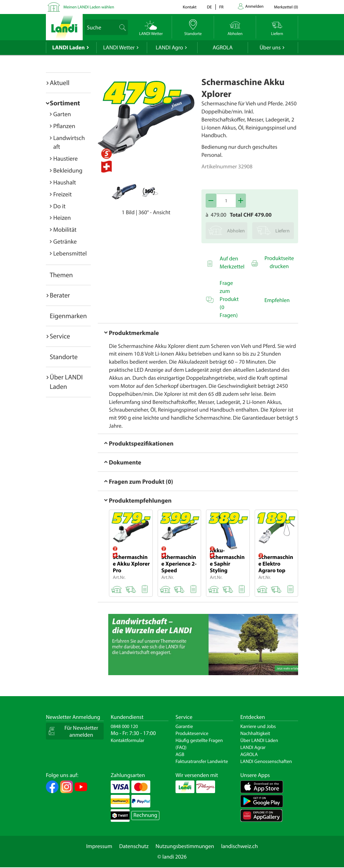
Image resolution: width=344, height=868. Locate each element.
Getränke (65, 241)
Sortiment (65, 103)
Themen (61, 275)
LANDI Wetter (119, 48)
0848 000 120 (124, 726)
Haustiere (66, 158)
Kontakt (190, 7)
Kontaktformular (128, 740)
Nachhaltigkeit (255, 733)
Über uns (270, 48)
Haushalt (65, 182)
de (209, 7)
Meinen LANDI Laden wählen (89, 7)
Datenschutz (134, 846)
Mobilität (65, 229)
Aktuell (60, 83)
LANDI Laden (68, 48)
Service (60, 336)
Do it (59, 206)
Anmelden (254, 6)
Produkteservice (192, 733)
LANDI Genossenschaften (266, 761)
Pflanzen (64, 126)
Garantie (184, 726)
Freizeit (63, 194)
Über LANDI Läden (259, 740)
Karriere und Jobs (258, 726)
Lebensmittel (70, 253)
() (286, 7)
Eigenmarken (68, 316)
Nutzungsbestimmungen (185, 846)
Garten (62, 114)
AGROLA (223, 48)
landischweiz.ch (239, 846)
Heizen (62, 218)
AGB (180, 754)
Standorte (64, 357)
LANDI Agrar (253, 747)
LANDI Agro (169, 48)
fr (221, 7)
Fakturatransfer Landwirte (202, 761)
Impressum (99, 846)
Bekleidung (68, 170)
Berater (60, 295)
